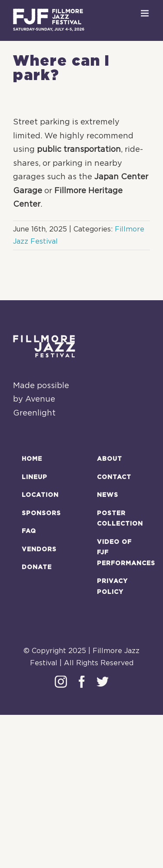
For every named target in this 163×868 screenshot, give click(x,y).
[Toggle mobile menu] (145, 13)
